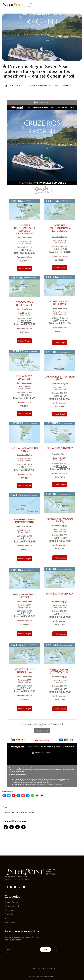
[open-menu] (80, 5)
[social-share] (6, 827)
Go (46, 950)
